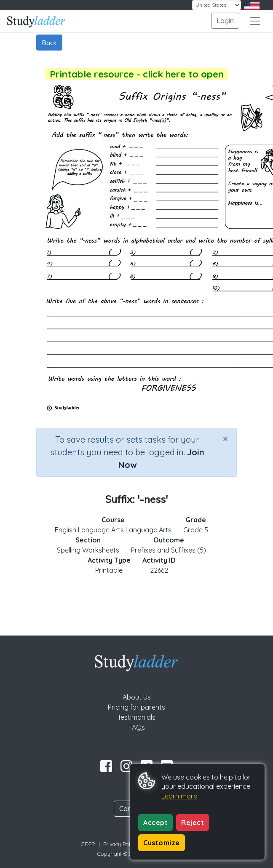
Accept (155, 823)
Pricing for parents (136, 707)
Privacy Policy (120, 844)
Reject (193, 823)
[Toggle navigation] (255, 21)
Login (225, 21)
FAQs (137, 727)
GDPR (88, 844)
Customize (162, 843)
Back (49, 43)
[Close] (225, 438)
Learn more (179, 796)
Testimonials (136, 717)
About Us (137, 697)
